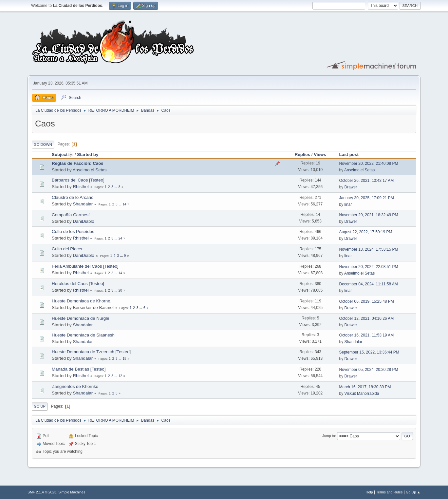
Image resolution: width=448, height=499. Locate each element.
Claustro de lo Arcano (73, 197)
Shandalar (83, 204)
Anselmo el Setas (90, 170)
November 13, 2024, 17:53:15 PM (369, 249)
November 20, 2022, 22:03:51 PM (369, 267)
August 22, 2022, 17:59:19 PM (366, 232)
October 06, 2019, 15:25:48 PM (367, 301)
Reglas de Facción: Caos (78, 163)
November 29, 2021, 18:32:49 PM (369, 215)
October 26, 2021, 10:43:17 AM (367, 181)
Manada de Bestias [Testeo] (79, 369)
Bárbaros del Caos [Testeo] (78, 180)
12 (120, 376)
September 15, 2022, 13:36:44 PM (369, 352)
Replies (302, 154)
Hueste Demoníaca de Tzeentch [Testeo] (91, 352)
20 (120, 290)
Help (369, 492)
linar (348, 204)
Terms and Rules (390, 492)
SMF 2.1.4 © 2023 (42, 492)
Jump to (328, 436)
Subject (63, 154)
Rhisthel (81, 187)
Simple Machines (72, 492)
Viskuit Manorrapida (362, 393)
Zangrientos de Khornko (75, 386)
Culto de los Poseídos (73, 231)
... (116, 187)
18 (124, 359)
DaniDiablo (83, 221)
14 (124, 204)
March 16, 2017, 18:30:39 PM (365, 387)
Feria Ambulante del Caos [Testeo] (85, 266)
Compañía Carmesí (71, 215)
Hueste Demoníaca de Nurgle (81, 318)
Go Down (43, 144)
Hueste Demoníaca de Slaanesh (83, 335)
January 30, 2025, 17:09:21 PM (367, 198)
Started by (88, 154)
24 (120, 238)
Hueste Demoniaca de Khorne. (82, 301)
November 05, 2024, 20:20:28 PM (369, 370)
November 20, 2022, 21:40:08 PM (369, 163)
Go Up (40, 406)
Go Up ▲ (413, 492)
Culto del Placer (67, 249)
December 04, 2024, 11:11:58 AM (369, 284)
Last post (349, 154)
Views (320, 154)
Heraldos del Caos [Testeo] (78, 284)
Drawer (351, 187)
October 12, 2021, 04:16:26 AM (367, 318)
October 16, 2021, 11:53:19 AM (367, 335)
